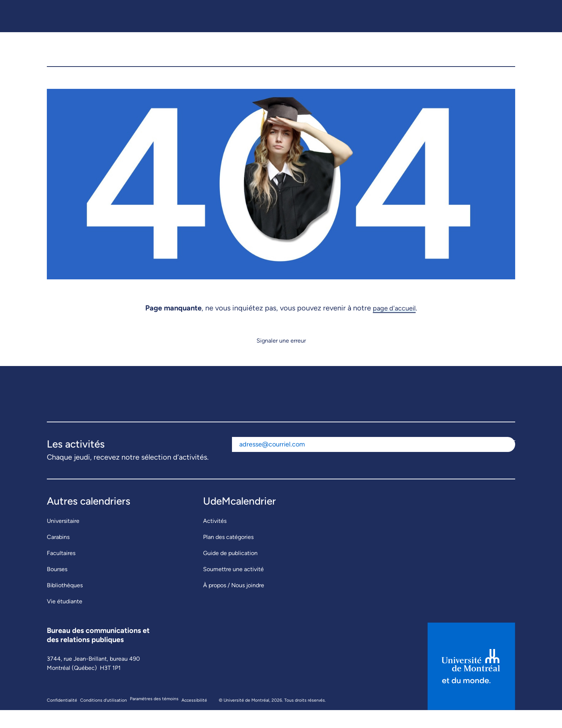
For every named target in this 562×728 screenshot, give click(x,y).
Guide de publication (230, 571)
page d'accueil (394, 326)
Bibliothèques (65, 603)
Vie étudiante (65, 619)
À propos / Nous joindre (234, 603)
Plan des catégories (228, 555)
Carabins (58, 555)
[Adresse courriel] (361, 462)
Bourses (57, 587)
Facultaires (61, 571)
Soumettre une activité (233, 587)
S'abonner (502, 459)
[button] (504, 58)
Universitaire (63, 539)
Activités (215, 539)
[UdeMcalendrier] (281, 58)
